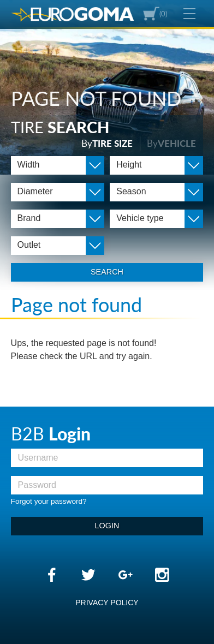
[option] (107, 87)
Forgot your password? (49, 501)
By (107, 143)
